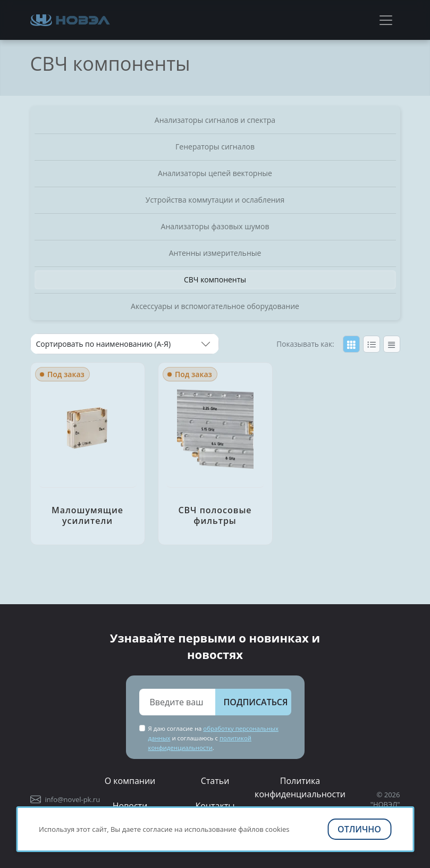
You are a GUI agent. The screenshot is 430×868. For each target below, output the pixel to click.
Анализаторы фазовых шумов (215, 226)
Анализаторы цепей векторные (215, 173)
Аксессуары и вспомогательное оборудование (215, 306)
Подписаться (256, 702)
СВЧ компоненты (215, 279)
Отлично (359, 829)
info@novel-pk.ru (73, 799)
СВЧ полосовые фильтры (215, 515)
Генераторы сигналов (215, 147)
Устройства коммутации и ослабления (215, 200)
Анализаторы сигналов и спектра (215, 120)
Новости (130, 806)
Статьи (215, 781)
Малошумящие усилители (87, 515)
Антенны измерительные (215, 253)
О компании (130, 781)
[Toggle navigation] (386, 20)
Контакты (215, 806)
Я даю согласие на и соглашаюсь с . (213, 738)
